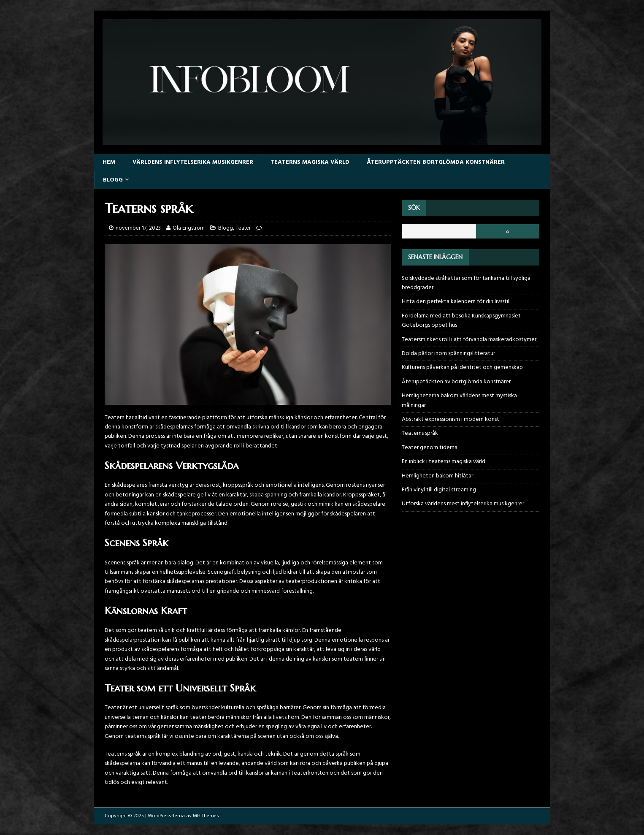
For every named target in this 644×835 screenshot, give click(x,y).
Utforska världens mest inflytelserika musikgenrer (463, 504)
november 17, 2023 (138, 228)
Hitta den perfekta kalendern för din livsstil (456, 302)
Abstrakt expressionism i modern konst (451, 419)
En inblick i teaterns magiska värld (444, 462)
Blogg (113, 180)
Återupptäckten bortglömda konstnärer (436, 162)
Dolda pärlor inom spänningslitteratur (448, 354)
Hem (109, 162)
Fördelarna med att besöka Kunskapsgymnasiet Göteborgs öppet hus (461, 321)
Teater (243, 228)
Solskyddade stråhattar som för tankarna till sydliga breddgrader (466, 283)
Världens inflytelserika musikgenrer (193, 162)
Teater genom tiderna (430, 448)
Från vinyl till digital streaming (439, 490)
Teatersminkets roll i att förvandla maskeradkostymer (469, 340)
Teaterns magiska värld (310, 162)
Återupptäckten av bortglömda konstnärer (456, 382)
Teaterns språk (420, 433)
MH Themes (206, 816)
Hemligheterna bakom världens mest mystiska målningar (459, 400)
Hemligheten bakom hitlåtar (437, 476)
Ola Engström (189, 228)
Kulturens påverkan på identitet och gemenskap (462, 367)
